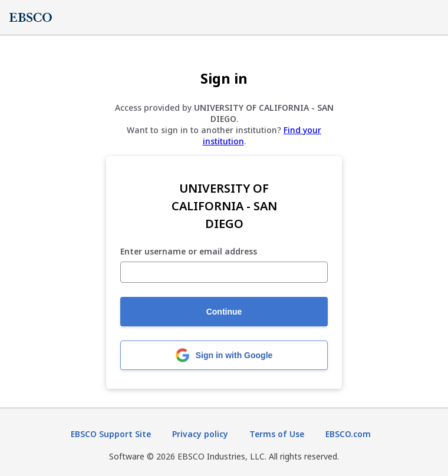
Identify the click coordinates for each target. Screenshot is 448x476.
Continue (224, 312)
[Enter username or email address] (224, 272)
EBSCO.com (348, 434)
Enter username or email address (189, 252)
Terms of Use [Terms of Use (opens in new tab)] (277, 434)
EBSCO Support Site (111, 434)
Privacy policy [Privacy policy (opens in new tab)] (200, 434)
